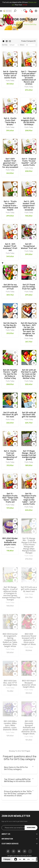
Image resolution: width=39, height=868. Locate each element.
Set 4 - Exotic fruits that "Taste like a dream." (10, 121)
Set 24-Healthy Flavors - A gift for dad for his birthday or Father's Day (10, 374)
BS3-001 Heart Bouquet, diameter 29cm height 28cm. (29, 684)
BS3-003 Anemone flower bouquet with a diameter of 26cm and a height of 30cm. (29, 639)
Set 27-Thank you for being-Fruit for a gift (29, 287)
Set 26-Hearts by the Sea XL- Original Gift (10, 325)
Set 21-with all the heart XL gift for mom (10, 415)
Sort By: (5, 45)
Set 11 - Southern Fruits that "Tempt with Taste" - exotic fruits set (10, 498)
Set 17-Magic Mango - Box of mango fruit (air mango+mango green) (29, 455)
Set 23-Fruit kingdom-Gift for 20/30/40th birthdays (29, 121)
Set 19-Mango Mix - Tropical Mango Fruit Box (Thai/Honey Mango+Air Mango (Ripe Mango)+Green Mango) (29, 546)
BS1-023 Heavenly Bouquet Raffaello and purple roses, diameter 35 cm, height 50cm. (29, 727)
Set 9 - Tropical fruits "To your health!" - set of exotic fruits (29, 162)
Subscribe (31, 828)
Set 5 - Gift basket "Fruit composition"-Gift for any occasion (29, 206)
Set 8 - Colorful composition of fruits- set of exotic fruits (10, 75)
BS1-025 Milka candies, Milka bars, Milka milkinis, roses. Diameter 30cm (10, 725)
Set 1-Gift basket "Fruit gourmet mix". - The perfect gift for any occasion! (10, 163)
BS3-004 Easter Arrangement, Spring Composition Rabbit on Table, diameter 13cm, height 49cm (10, 640)
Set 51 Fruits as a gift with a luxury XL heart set (29, 589)
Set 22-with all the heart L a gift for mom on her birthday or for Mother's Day (29, 374)
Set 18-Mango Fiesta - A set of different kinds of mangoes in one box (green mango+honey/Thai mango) (11, 593)
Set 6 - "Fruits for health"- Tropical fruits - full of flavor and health (10, 206)
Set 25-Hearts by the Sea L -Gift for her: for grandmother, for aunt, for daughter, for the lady (29, 329)
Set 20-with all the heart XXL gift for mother (29, 415)
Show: (22, 45)
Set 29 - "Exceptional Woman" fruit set (29, 246)
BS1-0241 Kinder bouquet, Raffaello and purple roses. (10, 541)
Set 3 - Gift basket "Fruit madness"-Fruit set (10, 247)
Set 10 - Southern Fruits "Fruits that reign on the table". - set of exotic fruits (29, 499)
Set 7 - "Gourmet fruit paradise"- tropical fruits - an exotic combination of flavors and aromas (29, 78)
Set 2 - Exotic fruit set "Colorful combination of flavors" (10, 455)
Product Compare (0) (28, 41)
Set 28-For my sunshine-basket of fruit (10, 287)
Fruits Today (10, 81)
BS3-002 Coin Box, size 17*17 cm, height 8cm (10, 683)
